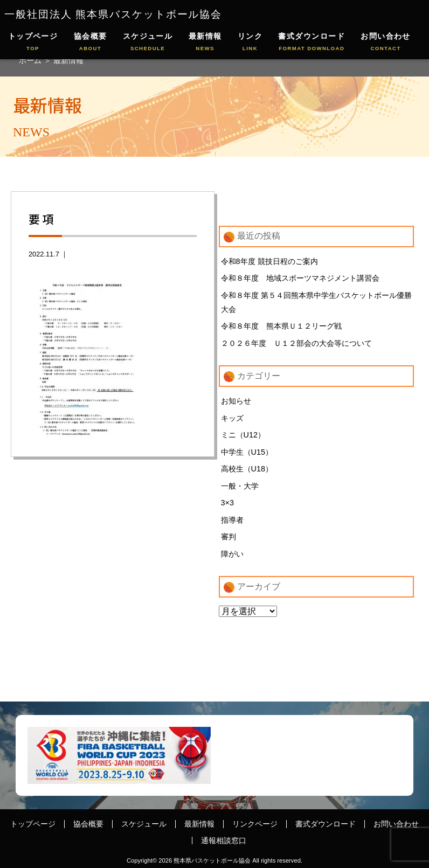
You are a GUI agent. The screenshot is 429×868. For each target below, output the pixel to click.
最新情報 (205, 42)
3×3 (227, 503)
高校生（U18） (247, 469)
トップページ (33, 42)
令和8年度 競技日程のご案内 (269, 261)
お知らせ (236, 401)
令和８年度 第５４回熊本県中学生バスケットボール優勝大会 (316, 302)
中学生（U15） (247, 452)
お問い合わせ (386, 42)
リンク (250, 42)
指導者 (232, 520)
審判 (229, 537)
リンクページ (255, 824)
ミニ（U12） (243, 435)
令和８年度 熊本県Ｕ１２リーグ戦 (281, 326)
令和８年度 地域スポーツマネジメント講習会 (300, 278)
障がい (232, 554)
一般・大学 (240, 486)
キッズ (232, 418)
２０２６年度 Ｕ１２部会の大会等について (296, 343)
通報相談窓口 (224, 841)
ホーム (31, 60)
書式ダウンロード (312, 42)
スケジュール (148, 42)
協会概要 (91, 42)
